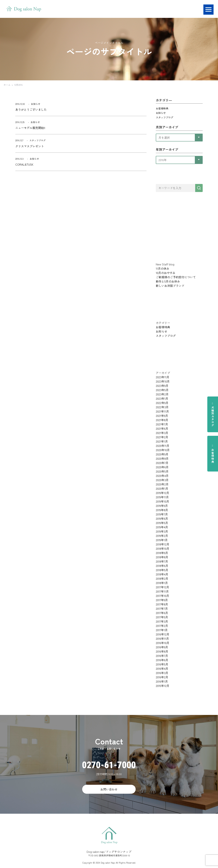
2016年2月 (162, 677)
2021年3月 (162, 433)
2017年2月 (162, 626)
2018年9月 (162, 553)
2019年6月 (162, 518)
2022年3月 (162, 407)
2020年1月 (162, 488)
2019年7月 (162, 514)
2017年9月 (162, 600)
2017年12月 (162, 587)
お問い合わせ (109, 789)
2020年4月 (162, 476)
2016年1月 (162, 681)
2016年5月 (162, 664)
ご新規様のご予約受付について (176, 277)
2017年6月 (162, 613)
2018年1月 (162, 583)
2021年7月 (162, 424)
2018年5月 (162, 570)
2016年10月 (163, 643)
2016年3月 (162, 673)
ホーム (7, 85)
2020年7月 (162, 463)
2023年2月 (162, 394)
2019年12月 (162, 493)
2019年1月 (162, 540)
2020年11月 (163, 446)
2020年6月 (162, 467)
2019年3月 (162, 531)
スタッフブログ (165, 117)
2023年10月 (163, 381)
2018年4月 (162, 574)
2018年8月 (162, 557)
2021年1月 (162, 441)
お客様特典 (213, 454)
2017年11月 (162, 591)
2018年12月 (163, 544)
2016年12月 (163, 634)
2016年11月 (162, 638)
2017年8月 (162, 604)
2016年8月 (162, 651)
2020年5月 (162, 471)
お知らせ (161, 113)
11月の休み (163, 268)
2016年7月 (162, 656)
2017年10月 (162, 596)
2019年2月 (162, 536)
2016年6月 (162, 660)
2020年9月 (162, 454)
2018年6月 (162, 566)
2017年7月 (162, 608)
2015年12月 (163, 686)
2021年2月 (162, 437)
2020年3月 (162, 480)
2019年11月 (162, 497)
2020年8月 (162, 458)
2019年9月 (162, 506)
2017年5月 (162, 617)
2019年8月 (162, 510)
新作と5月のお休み (168, 281)
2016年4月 (162, 669)
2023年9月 (162, 386)
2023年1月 (162, 398)
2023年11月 (163, 377)
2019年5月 (162, 523)
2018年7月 (162, 561)
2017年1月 (162, 630)
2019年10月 (162, 501)
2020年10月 (163, 450)
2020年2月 (162, 484)
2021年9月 (162, 416)
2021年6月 (162, 428)
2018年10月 (163, 548)
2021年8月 (162, 420)
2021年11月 (162, 411)
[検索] (199, 188)
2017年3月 (162, 621)
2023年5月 (162, 390)
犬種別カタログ (213, 414)
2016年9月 (162, 647)
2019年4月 (162, 527)
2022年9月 (162, 403)
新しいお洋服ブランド (170, 286)
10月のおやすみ (166, 273)
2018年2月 (162, 578)
